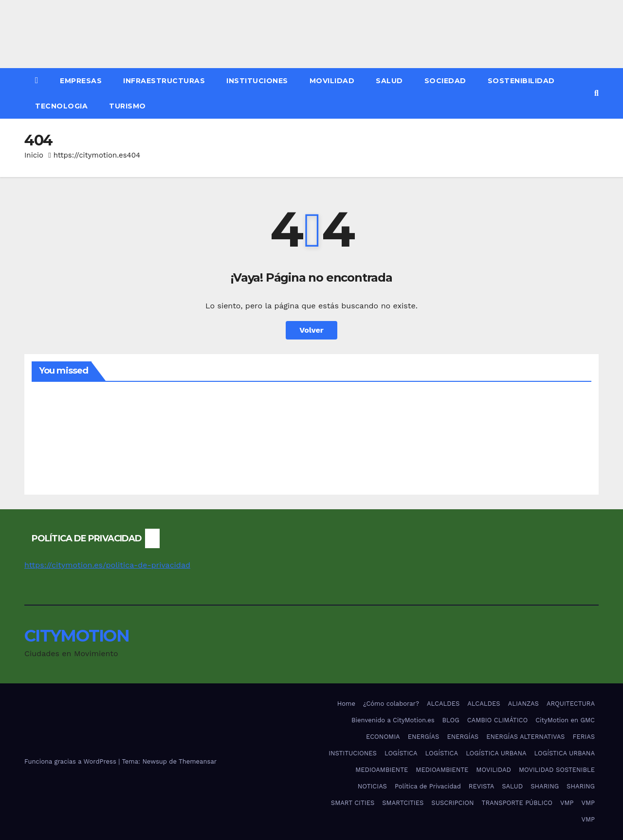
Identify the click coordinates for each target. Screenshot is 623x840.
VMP (567, 803)
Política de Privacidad (428, 786)
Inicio (34, 155)
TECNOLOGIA (61, 106)
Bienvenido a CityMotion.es (393, 720)
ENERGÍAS (424, 737)
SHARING (545, 786)
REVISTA (481, 786)
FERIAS (584, 737)
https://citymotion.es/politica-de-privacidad (107, 565)
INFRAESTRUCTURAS (164, 81)
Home (346, 704)
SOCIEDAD (445, 81)
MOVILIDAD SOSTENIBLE (557, 770)
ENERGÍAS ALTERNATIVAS (525, 737)
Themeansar (198, 761)
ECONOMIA (383, 737)
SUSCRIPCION (452, 803)
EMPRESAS (81, 81)
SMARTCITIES (403, 803)
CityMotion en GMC (565, 720)
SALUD (389, 81)
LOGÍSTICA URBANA (496, 753)
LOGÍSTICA (401, 753)
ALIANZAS (523, 704)
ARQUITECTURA (571, 704)
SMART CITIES (353, 803)
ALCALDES (443, 704)
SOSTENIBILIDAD (521, 81)
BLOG (451, 720)
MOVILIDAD (332, 81)
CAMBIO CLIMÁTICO (498, 720)
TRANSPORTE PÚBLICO (517, 803)
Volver (311, 330)
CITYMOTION (77, 636)
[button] (596, 93)
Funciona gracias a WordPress (71, 761)
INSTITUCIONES (257, 81)
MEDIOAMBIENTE (382, 770)
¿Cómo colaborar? (391, 704)
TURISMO (128, 106)
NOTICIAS (372, 786)
